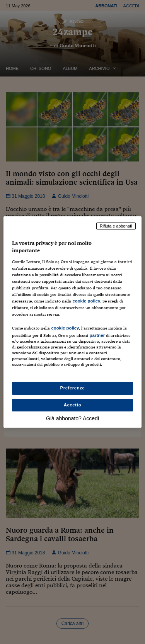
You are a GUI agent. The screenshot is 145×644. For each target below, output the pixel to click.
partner (97, 335)
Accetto (73, 405)
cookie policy (86, 301)
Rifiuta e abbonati (116, 226)
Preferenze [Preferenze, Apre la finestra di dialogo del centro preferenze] (73, 388)
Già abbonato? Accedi (72, 418)
